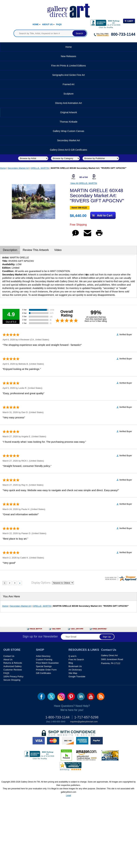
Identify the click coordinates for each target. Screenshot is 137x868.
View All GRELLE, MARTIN (84, 183)
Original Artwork (69, 112)
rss (101, 696)
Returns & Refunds (13, 663)
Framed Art (68, 84)
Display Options (41, 583)
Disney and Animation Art (68, 103)
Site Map (73, 673)
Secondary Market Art (69, 140)
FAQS (6, 673)
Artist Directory (43, 656)
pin (71, 696)
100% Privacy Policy (13, 676)
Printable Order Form (46, 670)
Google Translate (77, 676)
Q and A (72, 656)
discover (68, 741)
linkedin (81, 696)
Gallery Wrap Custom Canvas (69, 131)
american (82, 741)
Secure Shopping (12, 680)
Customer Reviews (13, 670)
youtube (91, 696)
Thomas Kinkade (68, 122)
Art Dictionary (75, 670)
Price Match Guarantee (47, 663)
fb (41, 696)
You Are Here (11, 596)
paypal (97, 741)
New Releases (68, 56)
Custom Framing (44, 659)
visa (39, 741)
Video (58, 250)
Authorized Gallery (12, 666)
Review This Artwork (36, 250)
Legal (68, 795)
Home (36, 24)
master (53, 741)
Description (10, 250)
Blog (71, 663)
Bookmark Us (75, 666)
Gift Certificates (43, 673)
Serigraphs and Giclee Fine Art (68, 75)
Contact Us (9, 656)
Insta (61, 697)
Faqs (59, 24)
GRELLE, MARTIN (40, 168)
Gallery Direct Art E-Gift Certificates (68, 150)
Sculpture (68, 94)
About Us (47, 24)
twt (51, 696)
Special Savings (44, 666)
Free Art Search (76, 659)
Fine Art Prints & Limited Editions (68, 66)
